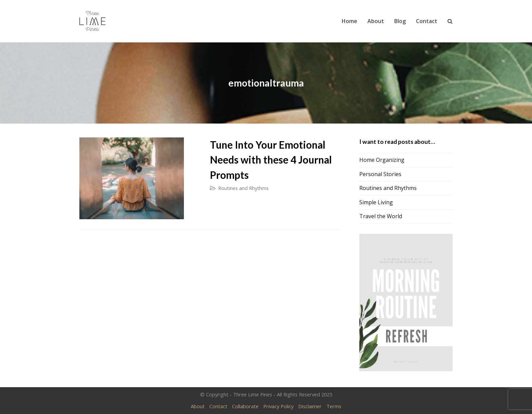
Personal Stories (380, 174)
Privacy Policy (278, 406)
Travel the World (381, 216)
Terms (334, 406)
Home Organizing (382, 160)
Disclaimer (310, 406)
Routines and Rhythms (243, 188)
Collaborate (245, 406)
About (198, 406)
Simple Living (376, 202)
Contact (218, 406)
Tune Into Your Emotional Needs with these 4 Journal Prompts (271, 160)
